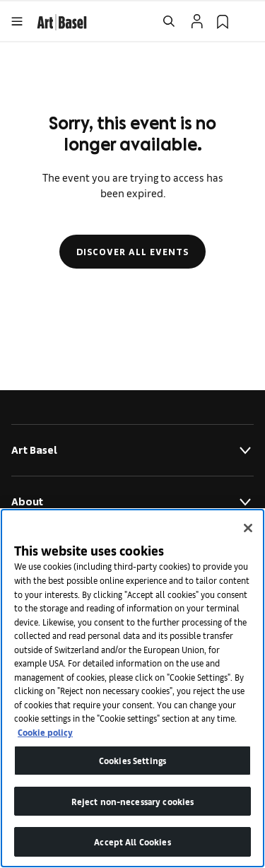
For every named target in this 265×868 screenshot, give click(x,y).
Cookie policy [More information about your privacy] (45, 732)
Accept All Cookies (132, 841)
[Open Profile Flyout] (197, 21)
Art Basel (132, 450)
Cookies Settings (132, 760)
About (132, 502)
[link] (62, 20)
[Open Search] (169, 21)
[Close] (248, 528)
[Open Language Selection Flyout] (248, 21)
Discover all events (132, 252)
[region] (132, 688)
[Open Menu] (17, 21)
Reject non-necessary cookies (133, 801)
